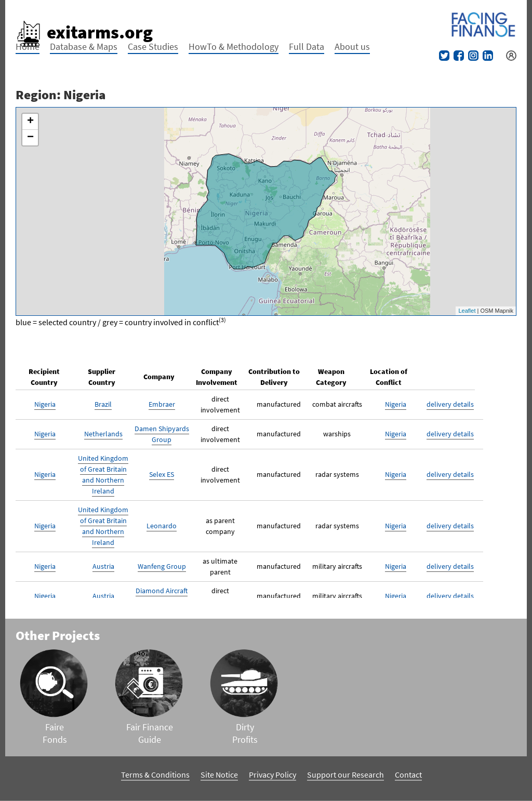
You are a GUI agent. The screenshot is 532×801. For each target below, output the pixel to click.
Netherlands (103, 434)
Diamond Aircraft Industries (162, 596)
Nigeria (45, 404)
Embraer (162, 404)
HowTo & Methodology (234, 46)
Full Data (307, 46)
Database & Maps (84, 46)
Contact (408, 775)
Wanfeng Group (162, 566)
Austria (103, 566)
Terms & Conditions (155, 775)
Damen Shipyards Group (162, 434)
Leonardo (162, 526)
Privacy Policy (272, 775)
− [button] (30, 138)
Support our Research (345, 775)
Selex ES (162, 474)
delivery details (450, 404)
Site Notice (219, 775)
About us (352, 46)
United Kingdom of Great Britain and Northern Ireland (103, 475)
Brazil (103, 404)
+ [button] (30, 122)
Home (28, 46)
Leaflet (467, 311)
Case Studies (153, 46)
